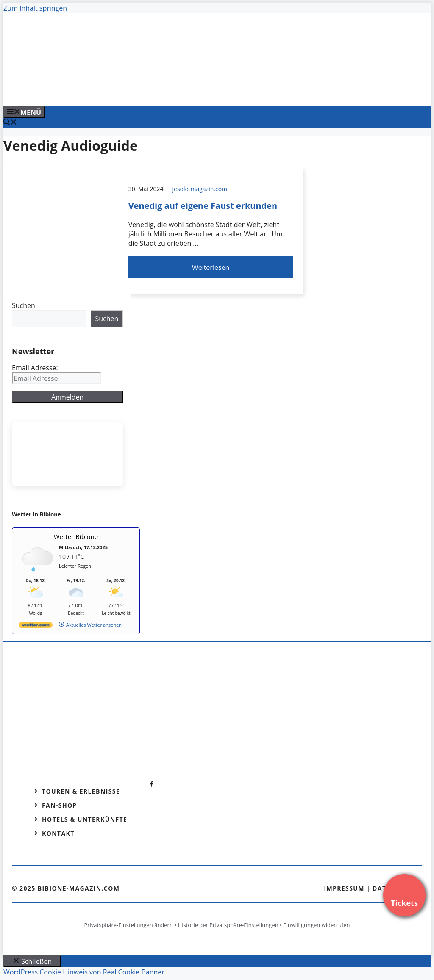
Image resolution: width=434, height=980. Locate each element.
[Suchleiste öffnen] (10, 123)
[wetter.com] (36, 626)
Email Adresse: (35, 368)
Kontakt (58, 833)
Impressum (344, 888)
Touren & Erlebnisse (81, 791)
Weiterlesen (211, 267)
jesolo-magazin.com (200, 189)
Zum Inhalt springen (35, 8)
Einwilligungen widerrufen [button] (316, 925)
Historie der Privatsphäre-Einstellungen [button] (228, 925)
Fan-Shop (60, 805)
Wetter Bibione (76, 536)
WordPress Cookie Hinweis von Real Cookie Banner (84, 972)
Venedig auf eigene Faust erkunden (203, 206)
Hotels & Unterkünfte (85, 819)
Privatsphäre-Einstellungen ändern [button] (128, 925)
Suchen (24, 305)
